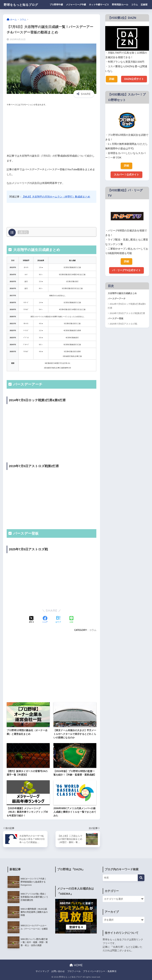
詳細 (112, 79)
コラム (135, 5)
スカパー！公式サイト (126, 175)
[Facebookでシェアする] (45, 620)
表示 (23, 232)
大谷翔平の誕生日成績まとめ (122, 294)
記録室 (144, 5)
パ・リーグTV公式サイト (126, 271)
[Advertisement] (52, 130)
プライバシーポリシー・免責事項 (100, 971)
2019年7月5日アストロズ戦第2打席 (127, 314)
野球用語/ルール (120, 5)
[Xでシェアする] (32, 620)
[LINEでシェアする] (71, 620)
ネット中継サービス (99, 5)
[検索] (141, 878)
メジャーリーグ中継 (76, 5)
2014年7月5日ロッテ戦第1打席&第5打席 (127, 306)
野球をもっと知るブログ (24, 5)
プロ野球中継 (56, 5)
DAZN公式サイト (134, 79)
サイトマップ (42, 971)
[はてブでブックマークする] (58, 620)
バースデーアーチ (117, 299)
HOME (76, 965)
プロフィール (74, 971)
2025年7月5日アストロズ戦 (123, 324)
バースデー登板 (116, 319)
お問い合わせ (58, 971)
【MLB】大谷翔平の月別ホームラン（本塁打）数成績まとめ (56, 197)
